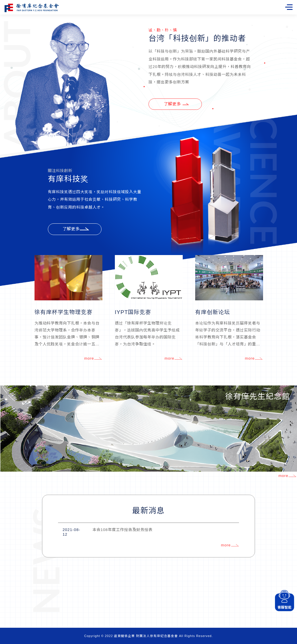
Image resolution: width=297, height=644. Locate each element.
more (93, 359)
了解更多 (76, 229)
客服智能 (284, 602)
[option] (68, 309)
